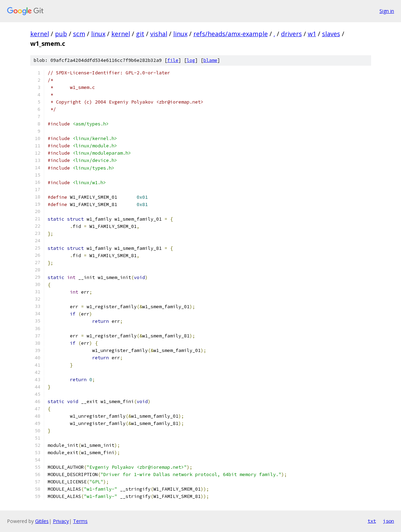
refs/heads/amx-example (231, 34)
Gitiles (42, 521)
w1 (312, 34)
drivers (291, 34)
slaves (331, 34)
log (191, 60)
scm (79, 34)
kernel (40, 34)
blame (210, 60)
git (140, 34)
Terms (80, 521)
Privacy (61, 521)
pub (61, 34)
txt (372, 521)
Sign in (387, 11)
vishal (159, 34)
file (173, 60)
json (388, 521)
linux (98, 34)
